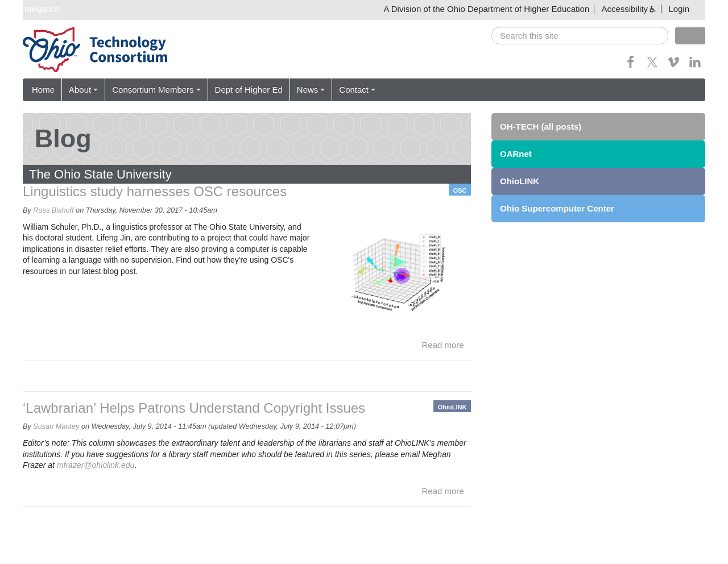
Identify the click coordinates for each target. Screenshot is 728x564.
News (311, 90)
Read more (443, 345)
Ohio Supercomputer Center (557, 208)
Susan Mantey (56, 426)
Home (43, 90)
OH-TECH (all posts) (541, 127)
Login (679, 9)
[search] (580, 36)
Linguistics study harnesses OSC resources (155, 191)
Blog (63, 138)
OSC (460, 190)
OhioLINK (452, 407)
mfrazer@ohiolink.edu (96, 465)
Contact (357, 90)
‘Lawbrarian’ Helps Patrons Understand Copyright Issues (194, 408)
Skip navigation (32, 9)
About (83, 90)
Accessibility (624, 9)
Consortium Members (156, 90)
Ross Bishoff (53, 210)
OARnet (516, 154)
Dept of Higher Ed (249, 90)
